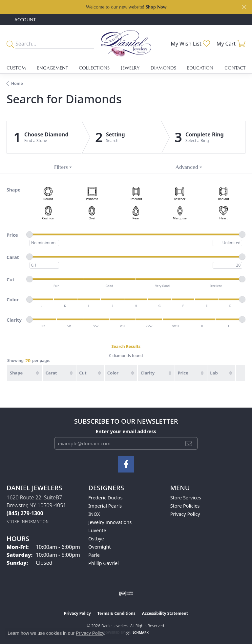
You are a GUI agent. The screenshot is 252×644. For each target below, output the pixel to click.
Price (183, 373)
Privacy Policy (185, 514)
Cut (83, 373)
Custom (16, 68)
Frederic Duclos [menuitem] (105, 498)
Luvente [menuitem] (97, 530)
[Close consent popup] (128, 634)
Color (113, 373)
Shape (16, 373)
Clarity (147, 373)
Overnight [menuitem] (99, 547)
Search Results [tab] (126, 346)
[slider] (30, 234)
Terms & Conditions (116, 613)
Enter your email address (126, 431)
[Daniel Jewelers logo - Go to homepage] (126, 44)
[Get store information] (28, 522)
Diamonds (163, 68)
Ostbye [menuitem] (96, 539)
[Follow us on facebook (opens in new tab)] (126, 464)
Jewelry (130, 68)
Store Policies (185, 506)
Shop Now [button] (156, 7)
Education (200, 68)
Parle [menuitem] (94, 555)
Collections (94, 68)
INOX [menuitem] (94, 514)
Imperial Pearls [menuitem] (105, 506)
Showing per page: (29, 361)
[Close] (244, 7)
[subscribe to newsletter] (189, 443)
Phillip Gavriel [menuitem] (103, 563)
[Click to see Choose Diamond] (44, 137)
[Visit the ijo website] (126, 594)
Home (17, 83)
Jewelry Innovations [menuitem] (110, 522)
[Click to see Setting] (122, 137)
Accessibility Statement (165, 613)
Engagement (52, 68)
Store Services (186, 498)
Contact (235, 68)
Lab (214, 373)
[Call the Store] (25, 513)
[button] (24, 20)
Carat (51, 373)
